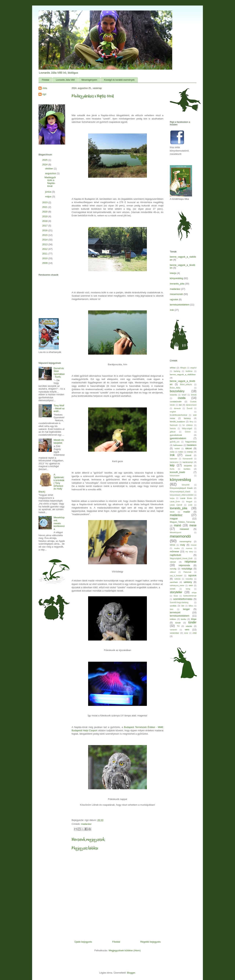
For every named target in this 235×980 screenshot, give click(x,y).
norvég (173, 569)
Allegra (183, 368)
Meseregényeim (89, 80)
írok (172, 310)
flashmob (174, 425)
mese (193, 525)
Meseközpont (176, 533)
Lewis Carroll (176, 505)
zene (186, 633)
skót (191, 585)
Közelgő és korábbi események (119, 80)
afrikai (173, 368)
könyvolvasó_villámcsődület (182, 495)
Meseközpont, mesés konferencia (59, 523)
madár (187, 512)
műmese (174, 551)
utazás (189, 626)
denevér (177, 408)
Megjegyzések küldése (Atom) (125, 950)
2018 (45, 221)
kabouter (173, 459)
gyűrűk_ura (175, 442)
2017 (45, 226)
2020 (45, 212)
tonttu (184, 619)
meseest (184, 529)
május (49, 197)
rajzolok (174, 299)
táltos (191, 606)
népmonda (184, 565)
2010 (45, 258)
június (49, 192)
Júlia (45, 88)
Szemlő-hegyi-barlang (179, 602)
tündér (192, 622)
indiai (172, 452)
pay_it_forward (176, 576)
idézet (189, 448)
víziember (175, 633)
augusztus (51, 173)
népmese (191, 562)
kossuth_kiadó (177, 472)
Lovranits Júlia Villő (65, 80)
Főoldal (45, 80)
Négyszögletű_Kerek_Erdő (181, 558)
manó (177, 525)
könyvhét (186, 485)
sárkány (188, 582)
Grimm (188, 432)
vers (187, 630)
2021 (45, 207)
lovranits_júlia (177, 284)
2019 (45, 216)
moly (183, 545)
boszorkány (177, 391)
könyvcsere (175, 476)
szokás (173, 606)
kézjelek (188, 466)
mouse (194, 545)
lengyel (189, 502)
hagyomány (191, 442)
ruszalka (189, 579)
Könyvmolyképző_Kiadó (180, 492)
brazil (184, 395)
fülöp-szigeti (187, 429)
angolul (194, 368)
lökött (172, 512)
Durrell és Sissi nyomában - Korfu (59, 373)
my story (189, 552)
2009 (45, 263)
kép (172, 465)
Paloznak (188, 572)
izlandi (188, 455)
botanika (173, 395)
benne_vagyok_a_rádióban (183, 374)
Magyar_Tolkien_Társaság (182, 522)
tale (183, 606)
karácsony (174, 462)
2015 (45, 235)
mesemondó (176, 294)
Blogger (131, 973)
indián (181, 452)
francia (173, 429)
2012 (45, 249)
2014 (45, 240)
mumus (189, 548)
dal (180, 405)
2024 (45, 164)
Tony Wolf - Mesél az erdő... (59, 408)
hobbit (177, 449)
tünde (178, 623)
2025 (45, 160)
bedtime (189, 371)
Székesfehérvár (190, 596)
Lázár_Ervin (175, 502)
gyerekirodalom (178, 438)
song (188, 589)
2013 (45, 244)
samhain (174, 582)
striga (194, 593)
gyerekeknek (176, 435)
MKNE (173, 545)
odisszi (173, 572)
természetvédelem (180, 305)
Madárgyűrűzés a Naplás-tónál (50, 182)
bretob (194, 395)
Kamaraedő (188, 459)
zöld (195, 633)
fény (191, 422)
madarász (86, 824)
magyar (174, 519)
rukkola (177, 579)
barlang (177, 371)
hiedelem (192, 445)
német (173, 562)
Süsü (176, 596)
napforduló (175, 555)
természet (175, 612)
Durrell (190, 408)
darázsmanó (191, 405)
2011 (45, 254)
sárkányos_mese (177, 586)
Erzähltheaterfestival (178, 415)
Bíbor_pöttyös (186, 385)
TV (178, 626)
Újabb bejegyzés (83, 942)
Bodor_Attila (175, 388)
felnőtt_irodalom (177, 422)
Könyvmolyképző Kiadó (181, 488)
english (173, 412)
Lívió (190, 505)
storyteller (176, 592)
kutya (172, 498)
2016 (45, 230)
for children (188, 425)
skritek (173, 589)
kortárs (187, 469)
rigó (44, 94)
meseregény (185, 541)
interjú (173, 273)
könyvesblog (176, 278)
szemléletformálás (183, 599)
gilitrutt (173, 432)
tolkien (173, 619)
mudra (177, 548)
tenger (186, 609)
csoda (182, 398)
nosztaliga (187, 569)
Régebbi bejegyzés (150, 942)
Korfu (172, 469)
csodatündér (176, 401)
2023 (45, 202)
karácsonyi (188, 462)
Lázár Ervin (186, 498)
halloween (178, 445)
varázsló (173, 630)
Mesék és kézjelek (59, 441)
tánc (172, 609)
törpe (194, 619)
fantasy (187, 418)
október (49, 169)
